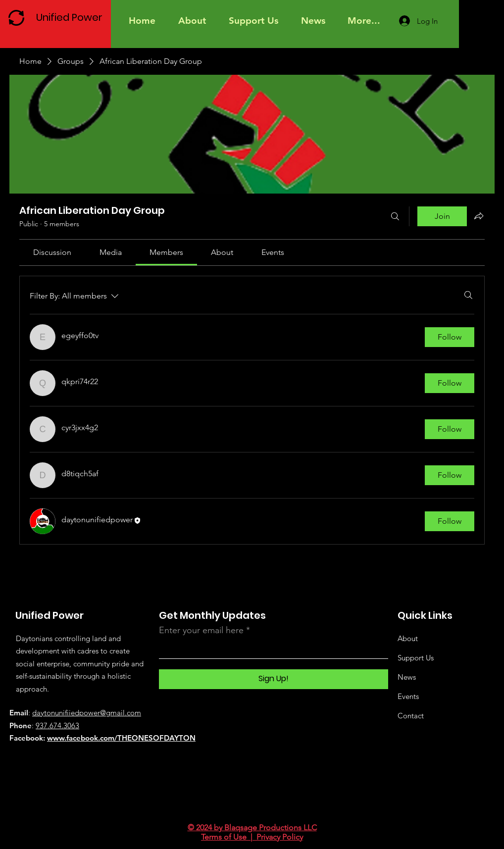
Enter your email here (201, 630)
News (407, 677)
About (408, 638)
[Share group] (479, 216)
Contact (411, 716)
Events (408, 696)
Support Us (416, 658)
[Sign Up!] (274, 679)
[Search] (395, 216)
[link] (52, 252)
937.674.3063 (57, 725)
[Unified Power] (72, 17)
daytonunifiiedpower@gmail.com (87, 713)
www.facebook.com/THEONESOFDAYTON (121, 738)
